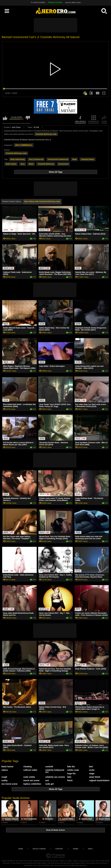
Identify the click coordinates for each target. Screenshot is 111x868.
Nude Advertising (18, 159)
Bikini (31, 164)
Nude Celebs (11, 164)
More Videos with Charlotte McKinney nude (42, 201)
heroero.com (60, 855)
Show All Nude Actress (55, 830)
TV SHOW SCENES (38, 2)
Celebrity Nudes (88, 159)
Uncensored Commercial (58, 159)
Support (59, 849)
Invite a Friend (39, 849)
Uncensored (63, 164)
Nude (74, 159)
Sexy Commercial (36, 159)
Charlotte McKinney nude (46, 134)
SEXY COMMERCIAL (24, 145)
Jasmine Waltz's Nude (73, 2)
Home (21, 849)
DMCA (90, 849)
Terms (76, 849)
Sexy (23, 164)
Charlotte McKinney (46, 164)
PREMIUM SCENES (55, 2)
